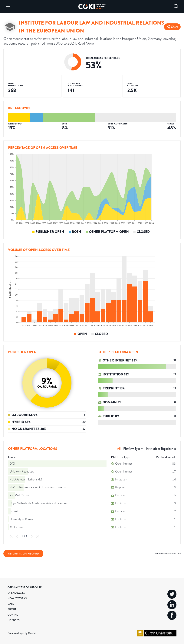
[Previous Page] (17, 536)
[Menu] (8, 6)
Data (11, 604)
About (12, 609)
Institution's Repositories (161, 449)
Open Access (16, 593)
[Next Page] (32, 536)
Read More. (86, 43)
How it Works (17, 598)
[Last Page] (38, 536)
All (119, 449)
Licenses (14, 620)
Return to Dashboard (23, 554)
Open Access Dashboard (25, 587)
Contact (14, 615)
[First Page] (11, 536)
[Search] (176, 6)
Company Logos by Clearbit (22, 633)
